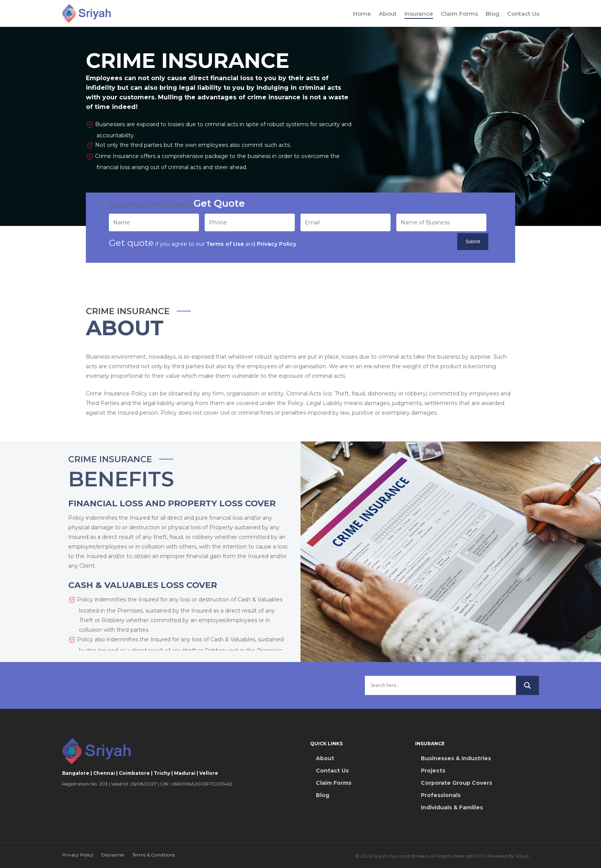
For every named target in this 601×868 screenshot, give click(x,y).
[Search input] (440, 685)
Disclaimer (113, 855)
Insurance (419, 14)
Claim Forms (459, 14)
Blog (493, 14)
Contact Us (523, 14)
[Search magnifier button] (527, 685)
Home (362, 14)
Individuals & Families (452, 807)
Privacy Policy (78, 855)
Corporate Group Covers (456, 783)
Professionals (441, 795)
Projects (433, 771)
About (388, 14)
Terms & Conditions (154, 855)
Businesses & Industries (456, 758)
